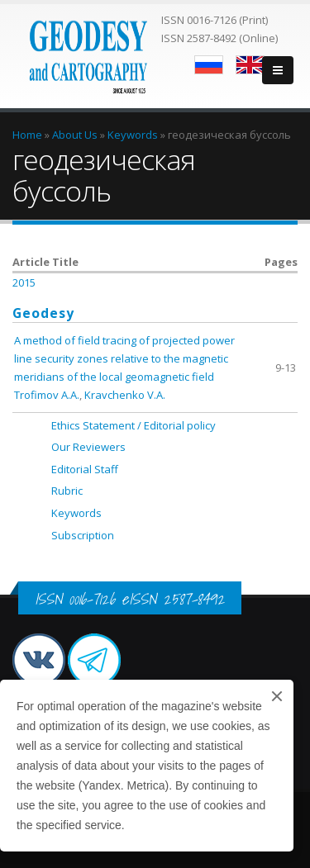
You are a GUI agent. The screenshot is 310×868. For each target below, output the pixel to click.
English (250, 65)
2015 (24, 282)
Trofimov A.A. (47, 395)
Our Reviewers (88, 447)
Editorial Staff (85, 469)
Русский (209, 65)
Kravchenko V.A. (125, 395)
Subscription (83, 535)
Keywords (76, 513)
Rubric (67, 491)
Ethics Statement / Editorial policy (134, 425)
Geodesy (43, 313)
